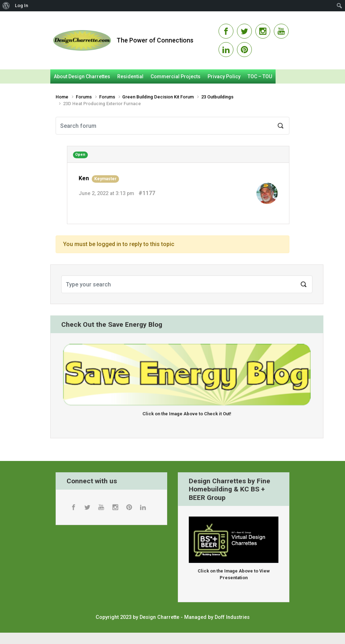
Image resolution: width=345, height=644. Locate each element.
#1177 (147, 193)
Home (62, 97)
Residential (130, 76)
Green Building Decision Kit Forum (158, 97)
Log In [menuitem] (21, 5)
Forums (84, 97)
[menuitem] (6, 6)
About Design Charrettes (82, 76)
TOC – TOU (260, 76)
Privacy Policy (224, 76)
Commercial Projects (176, 76)
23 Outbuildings (217, 97)
